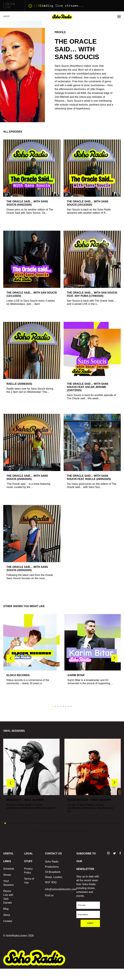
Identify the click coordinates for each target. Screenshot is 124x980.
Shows (7, 875)
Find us (49, 895)
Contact (8, 921)
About (7, 915)
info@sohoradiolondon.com (61, 889)
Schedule (9, 869)
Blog (6, 909)
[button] (114, 658)
